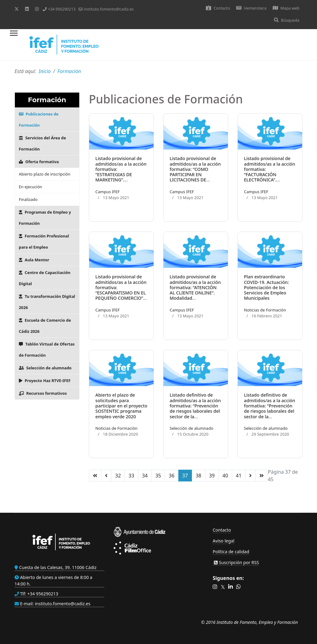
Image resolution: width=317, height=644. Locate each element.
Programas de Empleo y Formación (45, 218)
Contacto (218, 8)
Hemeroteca (251, 8)
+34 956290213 (62, 9)
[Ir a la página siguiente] (250, 476)
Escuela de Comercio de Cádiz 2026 (45, 326)
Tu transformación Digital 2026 (47, 302)
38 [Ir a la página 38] (198, 476)
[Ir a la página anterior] (106, 476)
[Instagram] (37, 9)
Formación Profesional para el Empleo (44, 241)
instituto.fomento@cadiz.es (109, 9)
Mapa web (286, 8)
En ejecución (30, 187)
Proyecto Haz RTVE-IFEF (45, 381)
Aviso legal (224, 541)
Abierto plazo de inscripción (45, 174)
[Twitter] (17, 9)
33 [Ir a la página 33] (131, 476)
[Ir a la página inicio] (95, 476)
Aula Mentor (34, 260)
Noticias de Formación (265, 310)
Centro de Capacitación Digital (45, 278)
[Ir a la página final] (262, 476)
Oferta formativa (39, 162)
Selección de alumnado (45, 368)
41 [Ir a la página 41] (239, 476)
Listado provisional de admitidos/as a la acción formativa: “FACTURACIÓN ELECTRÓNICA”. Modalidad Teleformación (269, 174)
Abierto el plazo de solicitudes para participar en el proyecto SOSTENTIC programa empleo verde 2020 (121, 406)
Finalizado (28, 199)
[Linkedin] (27, 9)
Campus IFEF (107, 192)
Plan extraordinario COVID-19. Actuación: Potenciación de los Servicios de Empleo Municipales (266, 287)
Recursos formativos (43, 393)
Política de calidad (231, 552)
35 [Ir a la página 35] (158, 476)
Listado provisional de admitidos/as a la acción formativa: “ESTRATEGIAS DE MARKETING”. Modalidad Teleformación (121, 174)
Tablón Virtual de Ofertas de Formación (47, 350)
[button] (215, 587)
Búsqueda (287, 20)
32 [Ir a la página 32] (118, 476)
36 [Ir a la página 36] (172, 476)
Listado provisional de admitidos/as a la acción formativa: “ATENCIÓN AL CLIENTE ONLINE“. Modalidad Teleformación (195, 290)
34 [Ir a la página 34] (145, 476)
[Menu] (14, 45)
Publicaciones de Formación (39, 120)
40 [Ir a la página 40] (225, 476)
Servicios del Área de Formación (42, 143)
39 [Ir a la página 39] (212, 476)
